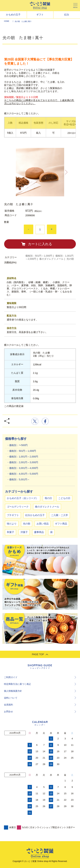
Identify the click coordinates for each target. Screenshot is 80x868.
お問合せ (8, 712)
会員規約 (8, 705)
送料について (11, 698)
